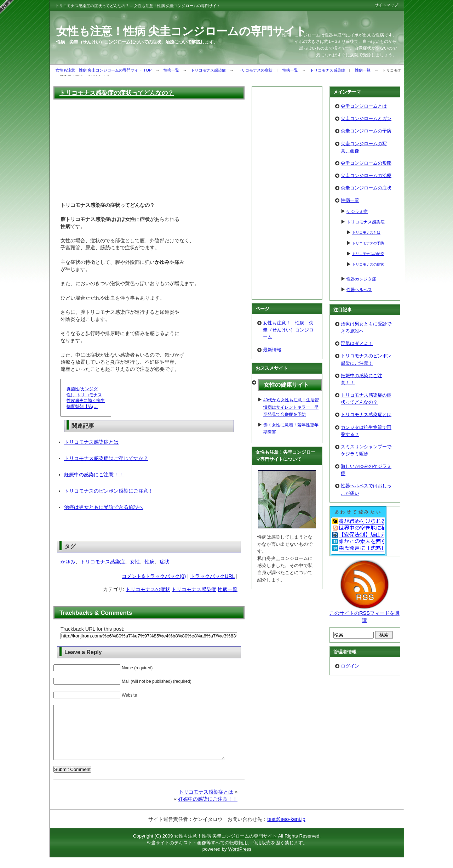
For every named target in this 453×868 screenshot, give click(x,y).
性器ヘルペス (359, 290)
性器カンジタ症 (361, 279)
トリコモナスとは (366, 232)
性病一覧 (171, 70)
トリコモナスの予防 (368, 243)
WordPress (240, 860)
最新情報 (272, 350)
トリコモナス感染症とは (91, 442)
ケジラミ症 (357, 211)
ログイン (350, 666)
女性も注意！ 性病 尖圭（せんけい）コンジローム (288, 330)
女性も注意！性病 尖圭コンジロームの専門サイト (225, 847)
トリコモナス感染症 (208, 70)
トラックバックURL (212, 576)
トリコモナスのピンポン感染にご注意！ (109, 491)
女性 (135, 562)
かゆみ (68, 562)
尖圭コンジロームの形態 (366, 163)
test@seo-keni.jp (286, 830)
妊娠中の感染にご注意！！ (94, 475)
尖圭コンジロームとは (364, 106)
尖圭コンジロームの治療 (366, 175)
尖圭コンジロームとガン (366, 118)
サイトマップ (386, 5)
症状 (165, 562)
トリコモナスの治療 (368, 254)
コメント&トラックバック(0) (154, 576)
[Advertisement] (149, 150)
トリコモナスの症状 (255, 70)
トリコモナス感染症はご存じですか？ (106, 458)
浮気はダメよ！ (357, 343)
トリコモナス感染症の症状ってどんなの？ (117, 93)
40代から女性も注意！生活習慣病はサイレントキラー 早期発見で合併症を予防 (291, 407)
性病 (150, 562)
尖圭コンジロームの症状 (366, 188)
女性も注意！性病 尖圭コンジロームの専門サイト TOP (104, 70)
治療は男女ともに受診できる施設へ (104, 507)
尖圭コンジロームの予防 (366, 131)
